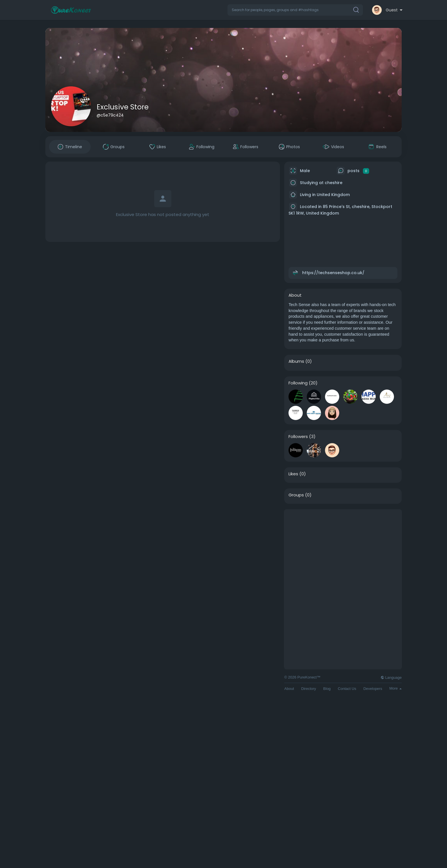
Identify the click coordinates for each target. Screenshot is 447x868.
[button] (295, 10)
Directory (309, 689)
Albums (296, 361)
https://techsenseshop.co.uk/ (333, 273)
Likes (293, 474)
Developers (373, 689)
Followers (298, 437)
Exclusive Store (123, 107)
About (289, 689)
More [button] (396, 688)
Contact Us (347, 689)
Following (298, 383)
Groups (296, 495)
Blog (327, 689)
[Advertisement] (343, 549)
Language (391, 678)
